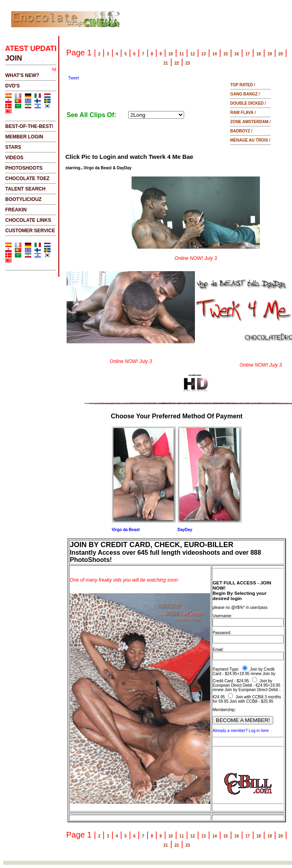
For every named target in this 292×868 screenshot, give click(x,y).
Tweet (74, 78)
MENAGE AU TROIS (249, 140)
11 (181, 54)
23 (188, 63)
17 (248, 54)
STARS (13, 147)
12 (193, 54)
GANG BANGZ (244, 94)
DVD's (12, 86)
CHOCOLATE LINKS (28, 220)
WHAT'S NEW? (22, 75)
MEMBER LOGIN (24, 137)
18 (259, 54)
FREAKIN (16, 210)
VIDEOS (14, 158)
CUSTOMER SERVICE (30, 231)
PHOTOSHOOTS (24, 168)
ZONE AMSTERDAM (249, 122)
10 (171, 54)
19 (270, 54)
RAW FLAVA (242, 113)
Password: (222, 633)
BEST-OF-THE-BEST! (29, 126)
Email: (218, 650)
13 (204, 54)
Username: (222, 616)
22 (177, 63)
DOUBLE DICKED (247, 103)
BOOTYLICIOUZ (23, 199)
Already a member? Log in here (241, 731)
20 (281, 54)
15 (226, 54)
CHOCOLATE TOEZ (27, 178)
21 (166, 63)
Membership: (224, 710)
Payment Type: (226, 669)
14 (214, 54)
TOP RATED (242, 85)
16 (236, 54)
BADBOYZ (240, 131)
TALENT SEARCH (25, 189)
